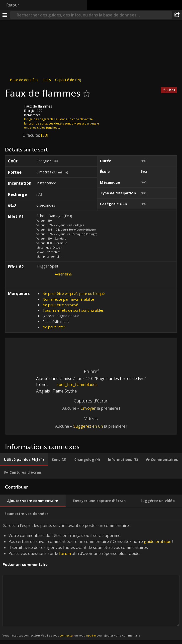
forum (65, 553)
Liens (171, 90)
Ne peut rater (54, 327)
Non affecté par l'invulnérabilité (68, 299)
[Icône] (13, 110)
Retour (13, 5)
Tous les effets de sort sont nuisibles (73, 310)
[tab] (24, 460)
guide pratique (158, 541)
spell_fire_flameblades (73, 385)
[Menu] (5, 15)
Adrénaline (63, 274)
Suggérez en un (88, 426)
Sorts (47, 80)
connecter (67, 635)
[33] (45, 135)
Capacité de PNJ (68, 80)
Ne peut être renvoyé (60, 305)
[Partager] (177, 15)
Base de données (24, 80)
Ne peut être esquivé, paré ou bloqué (74, 293)
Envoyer (88, 408)
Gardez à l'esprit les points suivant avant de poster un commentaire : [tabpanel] (91, 580)
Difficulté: (32, 135)
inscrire (91, 635)
